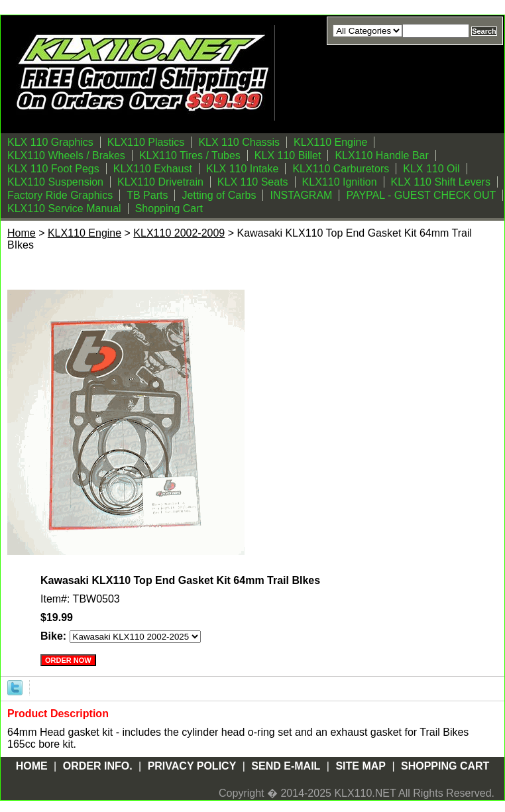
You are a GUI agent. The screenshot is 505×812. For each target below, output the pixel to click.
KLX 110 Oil (431, 169)
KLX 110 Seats (253, 182)
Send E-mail (286, 766)
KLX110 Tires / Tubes (190, 155)
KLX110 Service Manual (64, 208)
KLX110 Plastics (146, 142)
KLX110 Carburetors (341, 169)
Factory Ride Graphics (60, 195)
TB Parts (147, 195)
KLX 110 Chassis (239, 142)
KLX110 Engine (330, 142)
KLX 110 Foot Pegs (53, 169)
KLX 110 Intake (242, 169)
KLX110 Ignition (340, 182)
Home (22, 233)
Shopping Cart (169, 208)
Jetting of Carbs (219, 195)
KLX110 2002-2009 (179, 233)
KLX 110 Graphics (50, 142)
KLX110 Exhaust (153, 169)
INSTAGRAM (301, 195)
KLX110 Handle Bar (381, 155)
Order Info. (98, 766)
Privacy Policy (192, 766)
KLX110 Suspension (55, 182)
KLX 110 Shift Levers (441, 182)
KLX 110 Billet (288, 155)
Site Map (361, 766)
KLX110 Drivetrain (160, 182)
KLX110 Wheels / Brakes (66, 155)
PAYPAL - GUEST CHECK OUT (421, 195)
